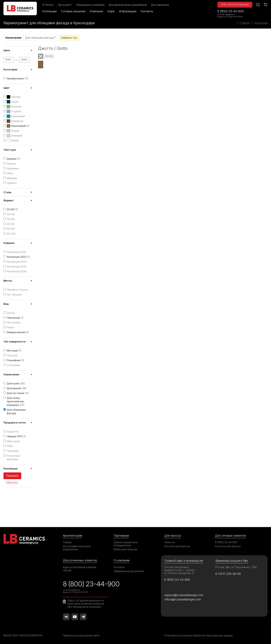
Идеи (111, 11)
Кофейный (15, 121)
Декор (11, 313)
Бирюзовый (16, 116)
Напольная (15, 318)
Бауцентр (13, 431)
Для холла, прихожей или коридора (16, 401)
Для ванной (17, 388)
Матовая (14, 351)
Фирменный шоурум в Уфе (232, 561)
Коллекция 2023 (18, 257)
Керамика (13, 168)
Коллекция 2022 (17, 252)
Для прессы (173, 536)
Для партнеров (160, 5)
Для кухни (16, 383)
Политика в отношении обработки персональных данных (199, 635)
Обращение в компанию (90, 5)
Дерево (13, 159)
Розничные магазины (13, 457)
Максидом (13, 441)
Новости (169, 542)
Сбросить (12, 482)
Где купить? (65, 5)
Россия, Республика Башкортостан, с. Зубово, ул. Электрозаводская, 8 (180, 570)
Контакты (147, 11)
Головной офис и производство (184, 561)
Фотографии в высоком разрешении (77, 548)
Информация (128, 11)
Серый (13, 131)
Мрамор (12, 178)
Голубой (14, 111)
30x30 (11, 214)
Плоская (12, 355)
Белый (13, 140)
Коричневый (18, 126)
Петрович (13, 451)
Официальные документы (129, 571)
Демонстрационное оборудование (126, 544)
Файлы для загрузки (125, 549)
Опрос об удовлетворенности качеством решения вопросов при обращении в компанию (86, 604)
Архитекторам (73, 536)
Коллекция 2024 (17, 262)
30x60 (11, 219)
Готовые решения (73, 11)
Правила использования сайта (81, 635)
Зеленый (14, 107)
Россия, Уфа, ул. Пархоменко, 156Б (236, 567)
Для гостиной (18, 393)
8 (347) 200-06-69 (228, 574)
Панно (11, 327)
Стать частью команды (235, 5)
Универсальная (18, 332)
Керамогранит (17, 78)
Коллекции (50, 11)
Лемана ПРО (16, 436)
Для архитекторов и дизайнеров (128, 5)
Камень (11, 164)
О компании (122, 560)
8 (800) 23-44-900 (231, 11)
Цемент (12, 183)
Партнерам (121, 536)
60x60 (11, 229)
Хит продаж (14, 294)
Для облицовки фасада (41, 38)
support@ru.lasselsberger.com (184, 595)
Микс (10, 173)
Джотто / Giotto (53, 48)
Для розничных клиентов (80, 560)
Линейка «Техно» (18, 290)
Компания (96, 11)
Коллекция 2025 (17, 266)
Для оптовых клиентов (230, 536)
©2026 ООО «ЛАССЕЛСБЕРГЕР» (23, 635)
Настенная (13, 323)
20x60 (12, 209)
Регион (48, 5)
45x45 (11, 224)
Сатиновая (13, 365)
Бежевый (15, 136)
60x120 (11, 234)
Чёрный (13, 97)
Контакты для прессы (177, 546)
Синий (13, 102)
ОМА (10, 446)
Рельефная (15, 360)
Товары (67, 542)
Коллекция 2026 (17, 271)
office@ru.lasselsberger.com (183, 599)
